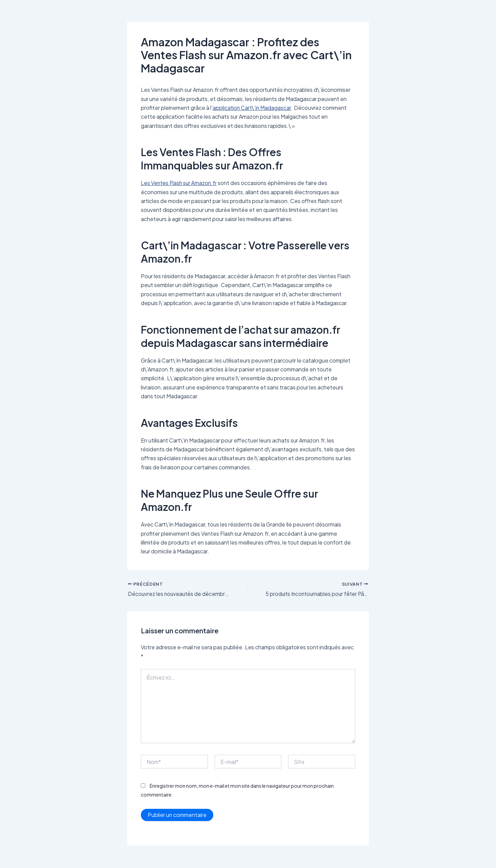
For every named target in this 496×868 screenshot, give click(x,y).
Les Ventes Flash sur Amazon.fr (180, 183)
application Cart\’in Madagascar (252, 108)
